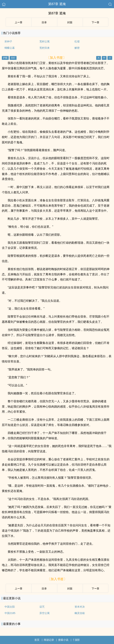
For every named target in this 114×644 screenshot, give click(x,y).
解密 (77, 48)
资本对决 (80, 607)
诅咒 (42, 607)
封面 (70, 22)
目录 (44, 22)
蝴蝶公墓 (10, 48)
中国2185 (10, 613)
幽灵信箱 (80, 613)
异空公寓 (45, 613)
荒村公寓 (45, 41)
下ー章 (95, 22)
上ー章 (19, 22)
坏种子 (8, 41)
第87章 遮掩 (57, 4)
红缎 (77, 41)
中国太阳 (10, 607)
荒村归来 (45, 48)
